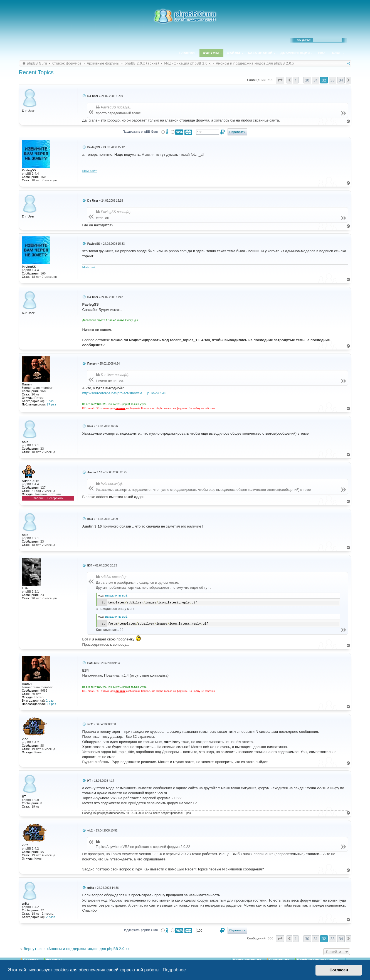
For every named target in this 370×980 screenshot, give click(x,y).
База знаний (260, 53)
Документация (295, 53)
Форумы (211, 53)
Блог (336, 53)
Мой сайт (90, 171)
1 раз (50, 401)
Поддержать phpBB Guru (140, 132)
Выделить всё (116, 596)
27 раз (51, 404)
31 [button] (316, 80)
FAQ (322, 53)
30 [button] (307, 80)
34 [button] (341, 80)
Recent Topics (36, 72)
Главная (187, 53)
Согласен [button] (339, 970)
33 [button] (333, 80)
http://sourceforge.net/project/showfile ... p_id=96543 (124, 393)
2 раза (50, 917)
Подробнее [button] (174, 970)
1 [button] (296, 80)
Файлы (233, 53)
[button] (280, 80)
